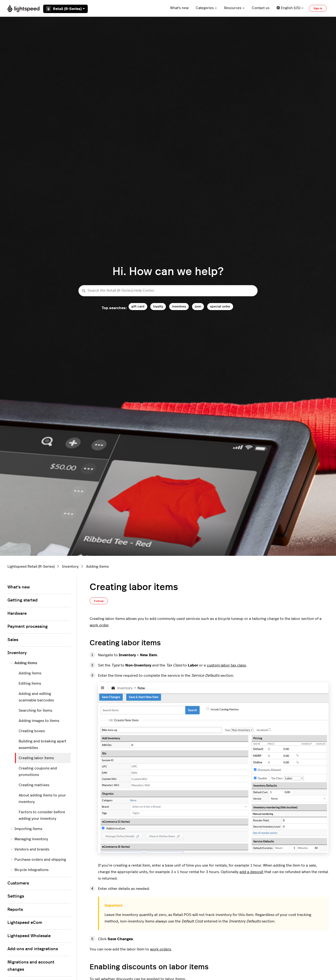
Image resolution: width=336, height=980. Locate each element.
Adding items (97, 567)
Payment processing (28, 627)
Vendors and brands (30, 849)
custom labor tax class (226, 665)
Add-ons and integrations (33, 949)
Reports (15, 910)
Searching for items (35, 710)
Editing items (30, 683)
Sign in (318, 8)
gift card (138, 306)
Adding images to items (39, 721)
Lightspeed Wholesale (29, 936)
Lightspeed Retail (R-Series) (31, 567)
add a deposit (251, 872)
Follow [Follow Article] (99, 601)
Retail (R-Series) (65, 9)
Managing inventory (29, 839)
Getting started (23, 600)
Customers (18, 883)
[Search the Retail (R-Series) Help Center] (168, 291)
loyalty (158, 306)
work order (99, 625)
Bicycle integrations (29, 870)
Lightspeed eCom (25, 923)
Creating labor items (36, 758)
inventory (179, 306)
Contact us (261, 8)
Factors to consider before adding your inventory (42, 815)
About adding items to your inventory (42, 799)
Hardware (17, 614)
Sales (13, 640)
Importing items (26, 829)
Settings (16, 896)
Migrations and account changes (31, 966)
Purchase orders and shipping (38, 860)
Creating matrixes (34, 785)
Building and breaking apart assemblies (42, 744)
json (198, 306)
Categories (206, 8)
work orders (161, 949)
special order (220, 306)
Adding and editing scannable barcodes (36, 697)
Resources (234, 8)
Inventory (70, 567)
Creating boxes (32, 731)
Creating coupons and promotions (38, 772)
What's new (179, 8)
